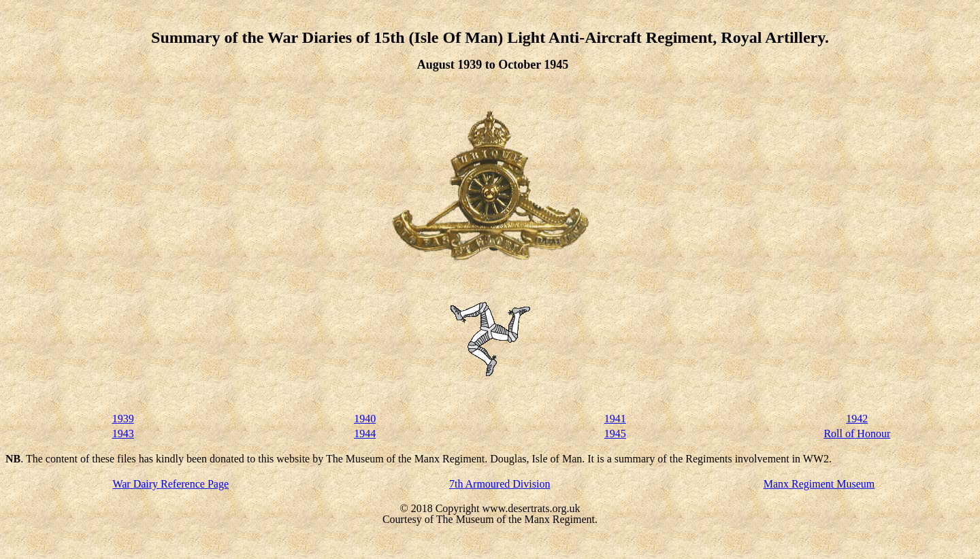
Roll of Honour (857, 434)
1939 (123, 419)
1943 (123, 434)
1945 (615, 434)
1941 (615, 419)
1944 (365, 434)
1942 (857, 419)
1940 (365, 419)
